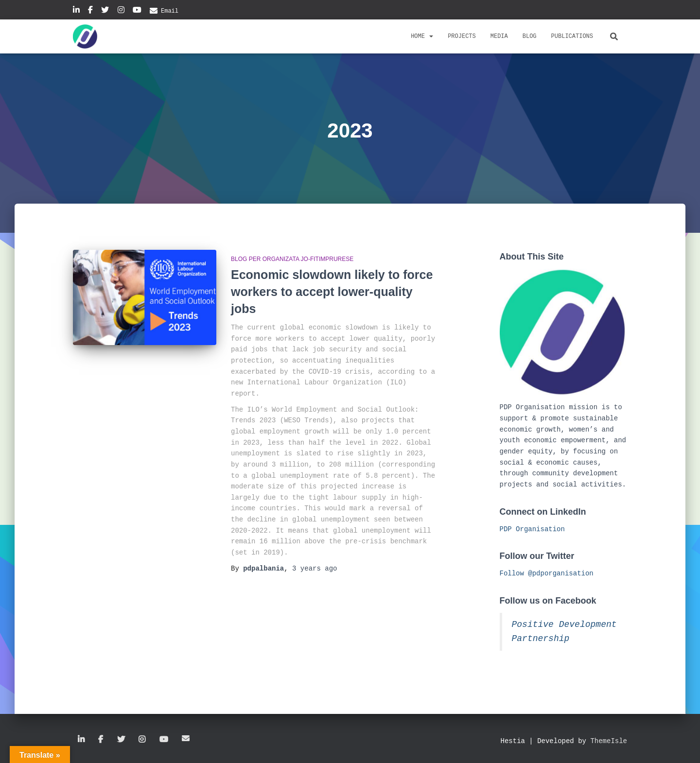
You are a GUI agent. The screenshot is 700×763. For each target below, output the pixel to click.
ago (315, 569)
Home (422, 36)
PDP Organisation (532, 529)
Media (499, 36)
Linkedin (76, 11)
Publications (572, 36)
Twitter (105, 11)
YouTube (137, 11)
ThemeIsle (609, 741)
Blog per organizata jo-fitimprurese (292, 259)
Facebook (90, 11)
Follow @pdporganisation (547, 573)
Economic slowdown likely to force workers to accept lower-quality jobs (332, 292)
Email (170, 11)
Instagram (121, 11)
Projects (462, 36)
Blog (530, 36)
